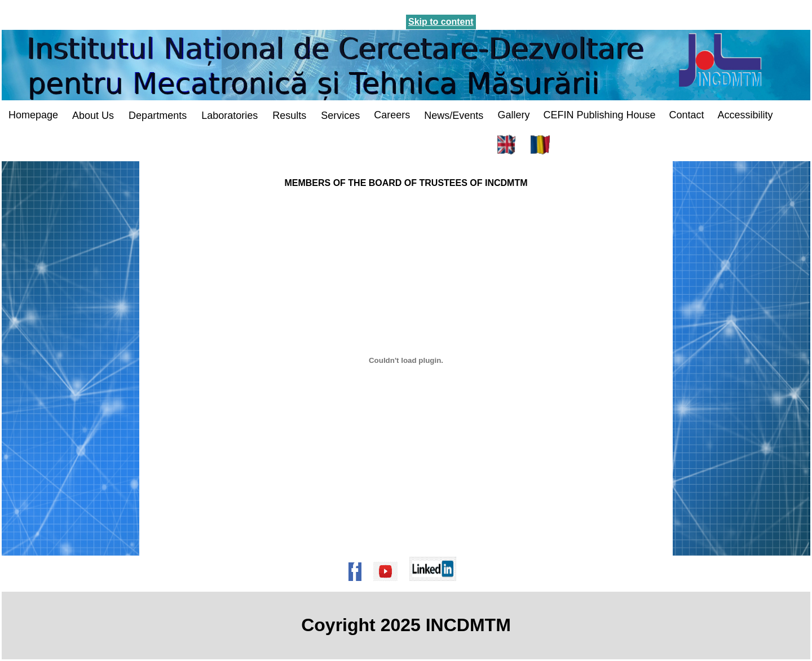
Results (289, 116)
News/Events (454, 116)
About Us (93, 116)
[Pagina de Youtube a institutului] (389, 586)
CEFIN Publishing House (599, 115)
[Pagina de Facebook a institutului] (359, 586)
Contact (686, 115)
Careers (392, 115)
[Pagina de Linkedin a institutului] (436, 586)
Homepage (33, 115)
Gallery (513, 115)
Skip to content (441, 22)
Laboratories (230, 116)
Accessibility (745, 115)
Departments (158, 116)
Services (340, 116)
